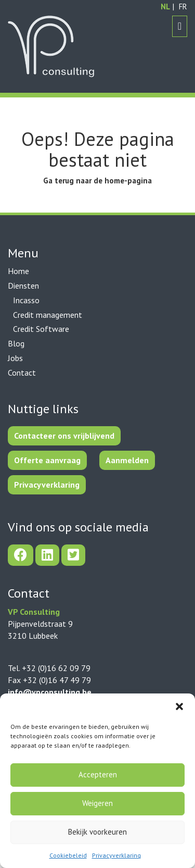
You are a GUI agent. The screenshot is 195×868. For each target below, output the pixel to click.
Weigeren (97, 803)
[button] (179, 706)
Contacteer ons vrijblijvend (64, 436)
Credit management (48, 315)
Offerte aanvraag (47, 460)
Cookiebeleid (68, 855)
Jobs (15, 358)
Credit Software (41, 329)
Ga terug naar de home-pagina (97, 181)
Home (18, 271)
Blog (16, 343)
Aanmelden (127, 460)
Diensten (23, 286)
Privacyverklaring (116, 855)
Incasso (26, 300)
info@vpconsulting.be (50, 692)
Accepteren (98, 774)
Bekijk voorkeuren (97, 832)
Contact (22, 373)
